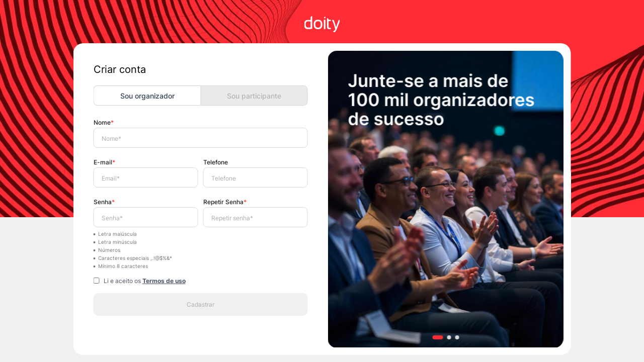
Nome (104, 122)
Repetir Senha (225, 202)
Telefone (216, 162)
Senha (104, 202)
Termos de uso (164, 281)
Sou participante (254, 96)
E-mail (104, 162)
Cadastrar (200, 304)
